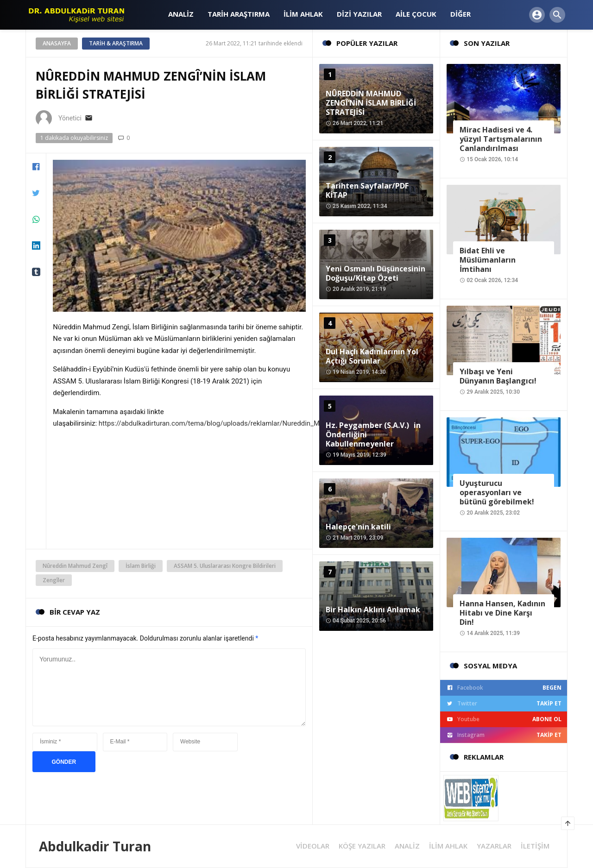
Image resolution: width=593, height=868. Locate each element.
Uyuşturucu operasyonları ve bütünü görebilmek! (497, 492)
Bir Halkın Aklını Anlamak (373, 610)
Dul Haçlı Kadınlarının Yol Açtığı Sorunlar (372, 356)
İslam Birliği (141, 566)
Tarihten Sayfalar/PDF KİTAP (367, 190)
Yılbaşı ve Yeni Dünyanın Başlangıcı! (498, 376)
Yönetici (70, 118)
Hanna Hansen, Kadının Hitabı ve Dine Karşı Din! (502, 613)
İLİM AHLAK (448, 846)
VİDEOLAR (313, 846)
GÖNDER (64, 762)
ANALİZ (407, 846)
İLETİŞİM (535, 846)
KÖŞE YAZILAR (362, 846)
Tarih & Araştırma (116, 43)
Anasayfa (57, 43)
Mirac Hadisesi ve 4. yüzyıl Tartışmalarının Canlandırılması (501, 139)
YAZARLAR (494, 846)
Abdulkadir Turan (95, 846)
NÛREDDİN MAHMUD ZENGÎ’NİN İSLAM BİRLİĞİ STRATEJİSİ (371, 103)
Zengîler (54, 580)
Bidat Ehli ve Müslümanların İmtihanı (488, 260)
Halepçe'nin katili (358, 527)
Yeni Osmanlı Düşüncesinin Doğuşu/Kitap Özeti (375, 273)
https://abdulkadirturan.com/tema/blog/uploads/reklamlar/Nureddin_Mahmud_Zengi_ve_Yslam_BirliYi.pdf (263, 423)
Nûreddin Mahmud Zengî (75, 566)
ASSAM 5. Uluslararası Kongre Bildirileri (225, 566)
